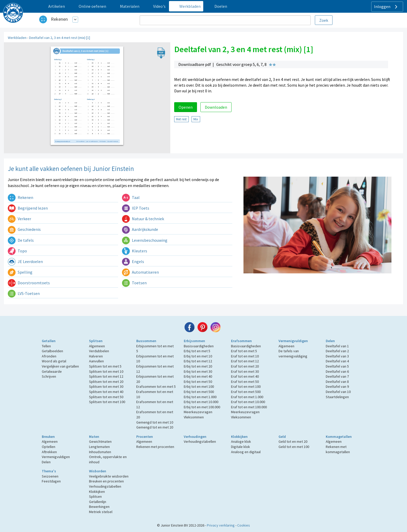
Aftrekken (49, 452)
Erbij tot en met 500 (199, 392)
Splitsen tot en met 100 (107, 402)
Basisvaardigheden (199, 346)
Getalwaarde (52, 371)
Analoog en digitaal (246, 452)
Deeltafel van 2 (337, 351)
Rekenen (59, 19)
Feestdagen (51, 481)
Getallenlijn (98, 502)
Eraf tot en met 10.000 (248, 402)
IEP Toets (136, 208)
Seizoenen (50, 476)
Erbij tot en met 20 (198, 366)
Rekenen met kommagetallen (338, 449)
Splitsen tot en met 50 (106, 397)
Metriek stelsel (101, 512)
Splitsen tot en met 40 (106, 392)
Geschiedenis (24, 229)
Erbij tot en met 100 (199, 386)
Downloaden (216, 107)
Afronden (49, 356)
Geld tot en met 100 (294, 447)
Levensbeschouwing (145, 240)
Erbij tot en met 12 (198, 361)
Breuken (48, 437)
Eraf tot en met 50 (245, 382)
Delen (330, 341)
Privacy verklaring (221, 525)
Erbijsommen (194, 341)
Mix (196, 119)
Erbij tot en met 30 (198, 371)
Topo (17, 251)
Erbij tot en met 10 (198, 356)
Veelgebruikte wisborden (109, 476)
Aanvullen (96, 361)
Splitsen (96, 341)
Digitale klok (240, 447)
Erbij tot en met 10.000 (201, 402)
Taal (131, 197)
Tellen (46, 346)
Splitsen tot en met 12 (106, 376)
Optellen (49, 447)
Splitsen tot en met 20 (106, 382)
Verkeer (19, 219)
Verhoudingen (195, 437)
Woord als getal (54, 361)
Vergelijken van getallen (60, 366)
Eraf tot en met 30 (245, 371)
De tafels (21, 240)
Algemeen (97, 346)
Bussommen (146, 341)
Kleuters (135, 251)
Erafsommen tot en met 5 (156, 386)
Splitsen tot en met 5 (105, 366)
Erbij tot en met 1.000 (200, 397)
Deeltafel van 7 (337, 376)
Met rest (181, 119)
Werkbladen (17, 38)
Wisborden (98, 471)
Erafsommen (241, 341)
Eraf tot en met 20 (245, 366)
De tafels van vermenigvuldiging (293, 354)
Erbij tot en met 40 (198, 376)
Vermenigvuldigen (293, 341)
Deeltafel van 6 (337, 371)
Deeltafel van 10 (338, 392)
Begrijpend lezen (28, 208)
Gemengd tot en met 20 (155, 427)
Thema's (49, 471)
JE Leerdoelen (25, 261)
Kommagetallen (339, 437)
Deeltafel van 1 (337, 346)
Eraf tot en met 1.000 (247, 397)
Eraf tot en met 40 (245, 376)
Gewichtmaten (100, 441)
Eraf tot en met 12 (245, 361)
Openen (186, 107)
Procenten (145, 437)
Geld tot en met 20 (293, 441)
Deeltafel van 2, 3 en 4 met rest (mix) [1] (60, 38)
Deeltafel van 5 (337, 366)
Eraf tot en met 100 (246, 386)
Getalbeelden (52, 351)
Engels (133, 261)
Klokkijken (239, 437)
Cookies (244, 525)
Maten (94, 437)
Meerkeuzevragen (198, 412)
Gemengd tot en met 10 (155, 422)
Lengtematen (99, 447)
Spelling (20, 272)
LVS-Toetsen (24, 293)
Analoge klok (241, 441)
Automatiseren (140, 272)
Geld (282, 437)
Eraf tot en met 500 (246, 392)
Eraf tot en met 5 (244, 351)
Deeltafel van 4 (337, 361)
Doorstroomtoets (29, 283)
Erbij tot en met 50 (198, 382)
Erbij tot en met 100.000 (202, 407)
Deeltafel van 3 (337, 356)
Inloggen (386, 7)
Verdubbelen (99, 351)
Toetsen (134, 283)
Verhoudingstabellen (200, 441)
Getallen (49, 341)
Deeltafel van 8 (337, 382)
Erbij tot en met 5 (197, 351)
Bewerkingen (99, 507)
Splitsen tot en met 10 (106, 371)
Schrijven (49, 376)
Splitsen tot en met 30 (106, 386)
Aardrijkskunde (140, 229)
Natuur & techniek (143, 219)
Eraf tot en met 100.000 (249, 407)
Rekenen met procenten (155, 447)
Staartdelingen (337, 397)
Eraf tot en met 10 (245, 356)
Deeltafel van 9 (337, 386)
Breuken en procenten (106, 481)
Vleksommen (194, 417)
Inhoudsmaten (100, 452)
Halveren (96, 356)
